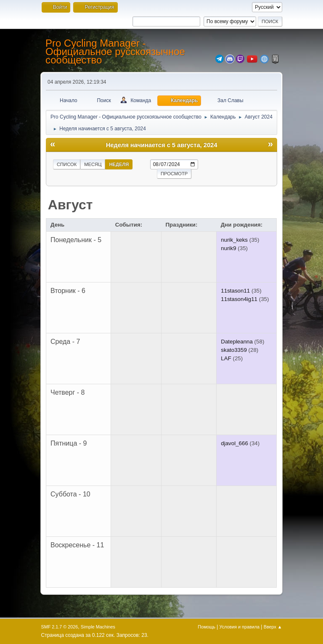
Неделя (119, 164)
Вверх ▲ (273, 627)
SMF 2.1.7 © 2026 (60, 627)
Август (70, 205)
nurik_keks (234, 240)
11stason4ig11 (239, 299)
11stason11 (235, 291)
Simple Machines (98, 627)
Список (67, 164)
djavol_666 (234, 443)
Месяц (93, 164)
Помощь (207, 627)
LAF (226, 358)
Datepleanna (237, 342)
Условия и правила (240, 627)
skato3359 (234, 350)
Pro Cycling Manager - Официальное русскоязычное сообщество (115, 51)
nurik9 (228, 248)
